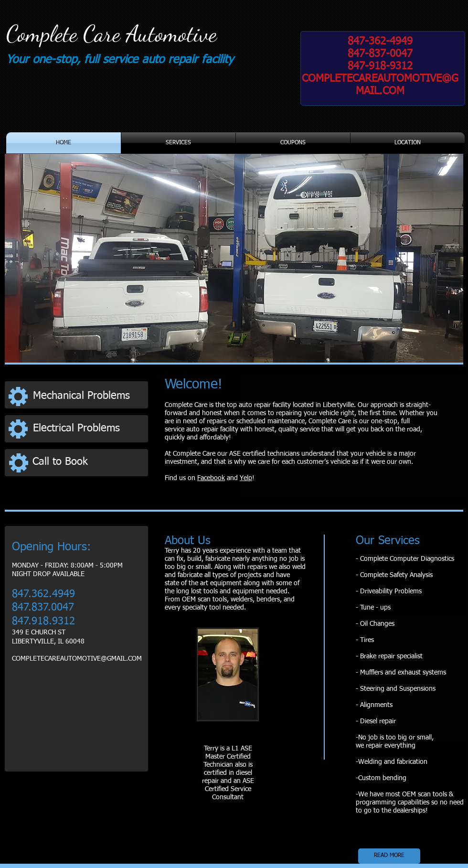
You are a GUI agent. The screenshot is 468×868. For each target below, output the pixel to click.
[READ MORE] (389, 856)
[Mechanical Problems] (88, 396)
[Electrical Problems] (88, 429)
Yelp (246, 478)
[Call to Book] (87, 462)
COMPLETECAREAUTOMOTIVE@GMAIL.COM (77, 659)
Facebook (211, 478)
